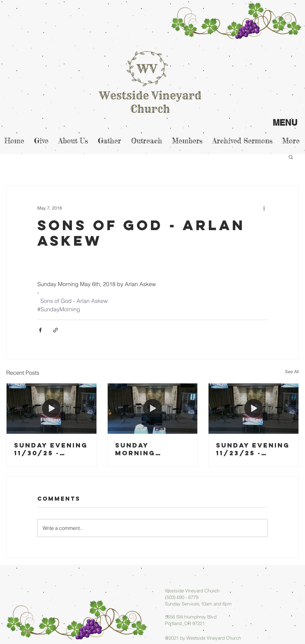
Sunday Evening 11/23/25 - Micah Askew (253, 449)
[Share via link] (56, 330)
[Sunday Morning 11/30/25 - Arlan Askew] (153, 409)
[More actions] (264, 208)
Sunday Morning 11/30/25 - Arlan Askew (145, 449)
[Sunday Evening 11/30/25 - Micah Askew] (52, 409)
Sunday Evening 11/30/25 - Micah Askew (51, 449)
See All (292, 372)
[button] (291, 157)
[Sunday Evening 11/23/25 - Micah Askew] (253, 409)
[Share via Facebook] (40, 330)
